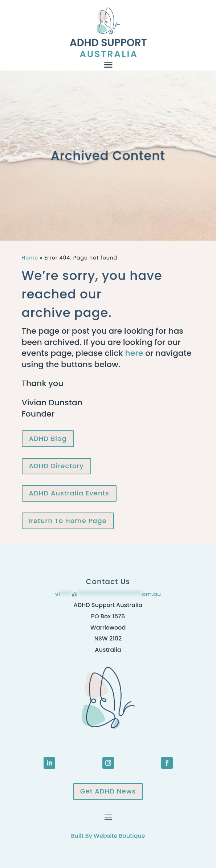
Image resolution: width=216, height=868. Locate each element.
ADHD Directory (56, 466)
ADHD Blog (48, 439)
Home (30, 258)
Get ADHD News (108, 791)
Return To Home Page (68, 521)
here (134, 353)
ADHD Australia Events (69, 493)
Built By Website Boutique (108, 836)
